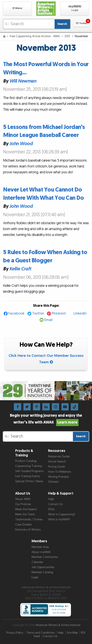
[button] (17, 9)
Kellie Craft (20, 269)
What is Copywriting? (62, 514)
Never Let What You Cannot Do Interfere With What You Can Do (43, 194)
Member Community (45, 557)
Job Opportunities (43, 567)
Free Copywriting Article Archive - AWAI (35, 36)
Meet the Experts (26, 509)
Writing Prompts (58, 477)
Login (35, 577)
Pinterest (59, 313)
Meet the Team (25, 514)
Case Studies (23, 525)
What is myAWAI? (59, 519)
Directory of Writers (28, 530)
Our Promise (23, 504)
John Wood (21, 144)
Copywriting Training (29, 466)
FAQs (51, 509)
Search (62, 24)
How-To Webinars (60, 472)
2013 (68, 36)
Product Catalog (26, 461)
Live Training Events (28, 476)
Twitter (38, 313)
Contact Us (55, 504)
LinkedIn (80, 313)
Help (51, 499)
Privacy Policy (15, 633)
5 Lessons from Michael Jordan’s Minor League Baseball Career (44, 131)
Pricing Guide (57, 467)
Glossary (54, 482)
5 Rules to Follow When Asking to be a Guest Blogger (45, 256)
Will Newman (23, 81)
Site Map (72, 633)
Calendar (37, 562)
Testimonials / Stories (29, 519)
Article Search (57, 462)
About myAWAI (41, 552)
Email (48, 320)
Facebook (16, 313)
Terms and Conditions (41, 633)
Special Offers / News (29, 481)
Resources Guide (59, 456)
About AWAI (23, 499)
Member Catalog (42, 572)
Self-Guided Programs (29, 471)
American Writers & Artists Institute (58, 625)
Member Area (40, 547)
